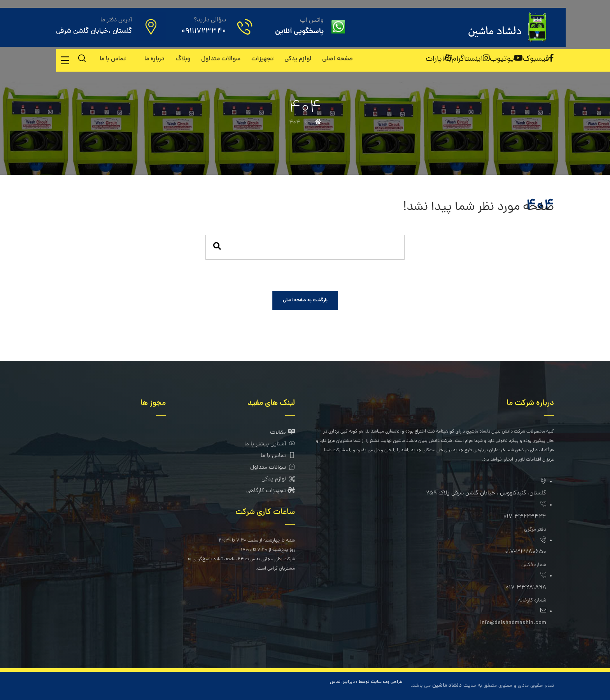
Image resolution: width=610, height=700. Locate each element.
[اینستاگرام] (471, 59)
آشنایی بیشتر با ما (270, 444)
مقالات (282, 433)
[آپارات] (439, 59)
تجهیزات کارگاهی (271, 491)
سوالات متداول (273, 468)
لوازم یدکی (278, 479)
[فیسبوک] (538, 59)
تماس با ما (278, 456)
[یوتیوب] (506, 59)
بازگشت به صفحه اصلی (305, 300)
